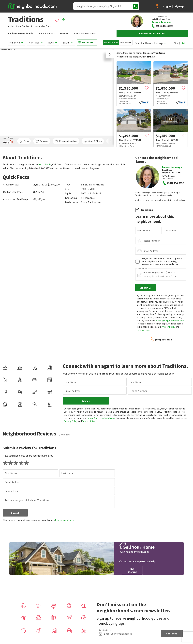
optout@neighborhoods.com (170, 321)
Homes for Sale (111, 43)
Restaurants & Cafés (66, 141)
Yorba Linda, (15, 26)
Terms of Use (143, 330)
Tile (176, 43)
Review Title (12, 491)
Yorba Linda (45, 164)
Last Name (170, 230)
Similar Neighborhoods (85, 33)
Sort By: (140, 43)
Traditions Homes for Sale (21, 33)
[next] (148, 73)
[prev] (120, 73)
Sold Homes (126, 43)
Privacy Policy (168, 327)
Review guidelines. (64, 520)
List (183, 43)
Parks (24, 141)
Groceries (42, 141)
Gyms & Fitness (93, 141)
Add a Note (143, 269)
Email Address (150, 251)
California (28, 26)
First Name (144, 230)
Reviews (64, 33)
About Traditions (47, 33)
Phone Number (151, 241)
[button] (110, 54)
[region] (57, 97)
